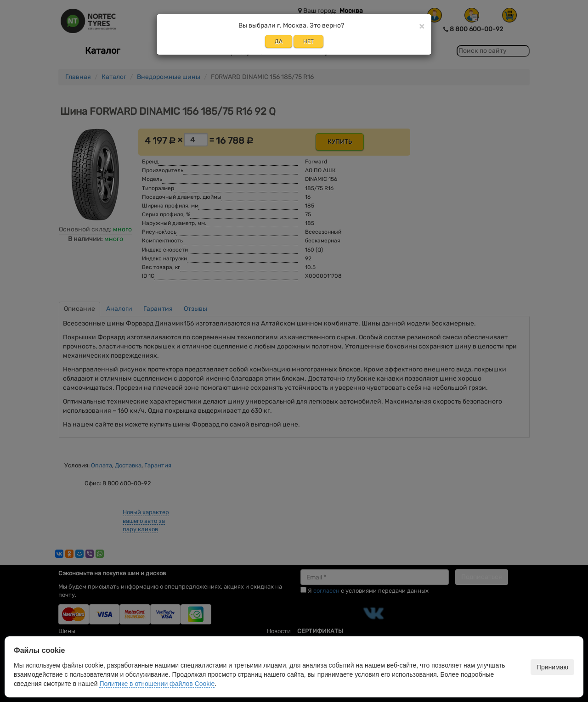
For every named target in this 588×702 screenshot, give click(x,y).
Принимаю (552, 667)
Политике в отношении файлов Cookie (157, 684)
